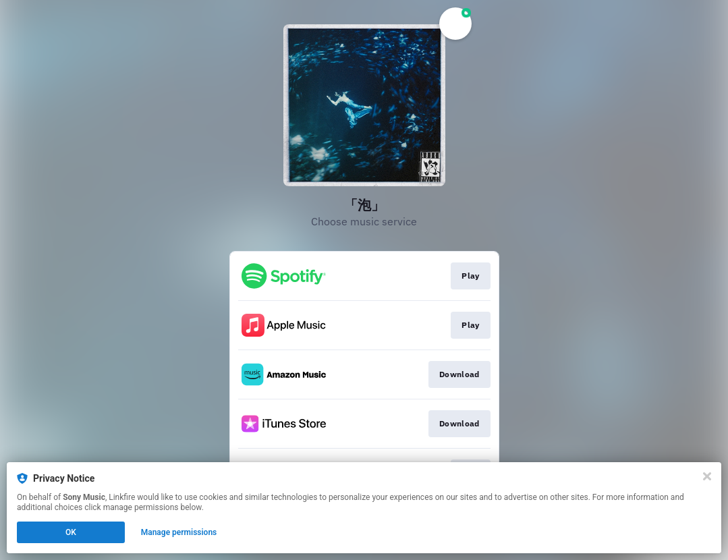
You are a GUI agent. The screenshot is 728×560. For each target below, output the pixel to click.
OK (71, 532)
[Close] (707, 476)
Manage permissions (179, 532)
